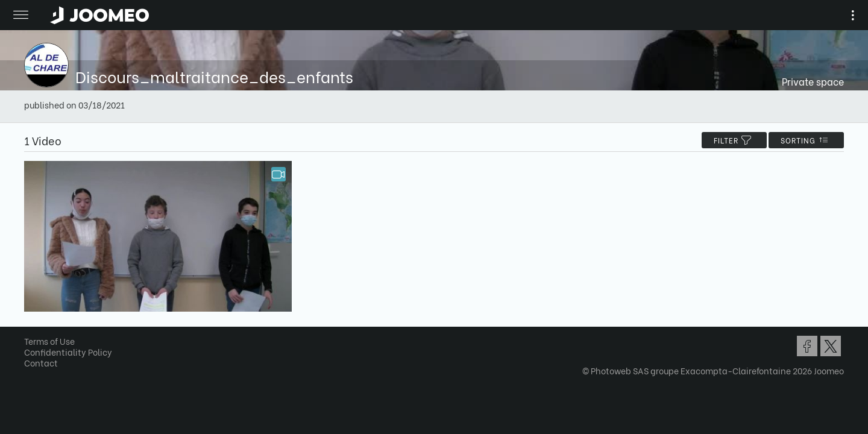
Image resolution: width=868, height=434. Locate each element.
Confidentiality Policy (72, 355)
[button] (32, 372)
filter (730, 140)
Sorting (802, 140)
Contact (45, 366)
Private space (809, 81)
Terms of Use (54, 344)
